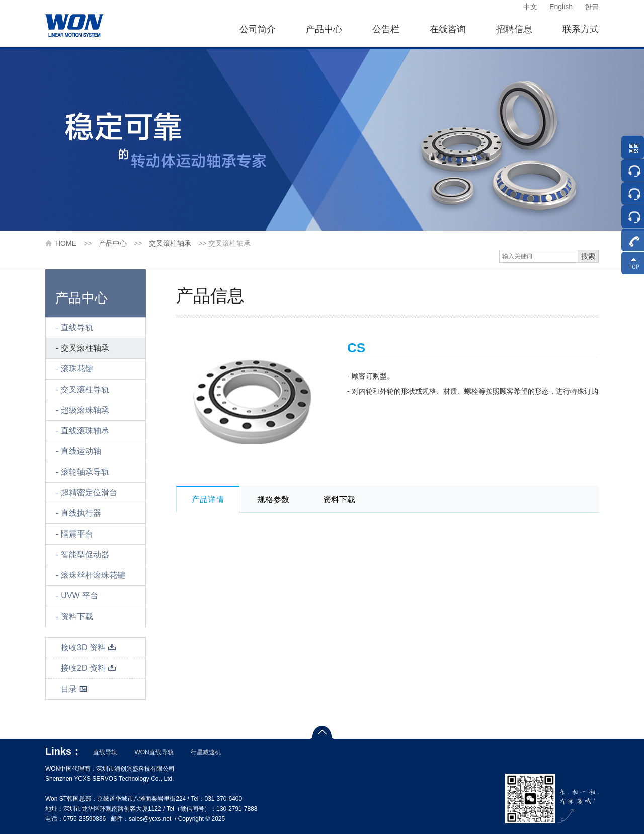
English (561, 7)
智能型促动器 (85, 554)
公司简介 (258, 29)
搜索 (588, 256)
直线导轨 (77, 327)
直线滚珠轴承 (85, 431)
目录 (74, 689)
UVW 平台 (79, 596)
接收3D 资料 (89, 648)
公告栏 (386, 29)
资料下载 (77, 616)
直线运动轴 (81, 451)
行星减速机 (206, 752)
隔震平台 (77, 534)
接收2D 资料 (89, 668)
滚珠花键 (77, 369)
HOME (66, 243)
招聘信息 (514, 29)
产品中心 (324, 29)
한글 (592, 7)
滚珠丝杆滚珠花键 (93, 575)
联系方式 (581, 29)
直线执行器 (81, 513)
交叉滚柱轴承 (170, 243)
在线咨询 (448, 29)
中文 (530, 7)
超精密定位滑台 (89, 492)
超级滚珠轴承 (85, 410)
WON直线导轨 (154, 752)
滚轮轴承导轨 (85, 472)
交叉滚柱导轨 (85, 389)
